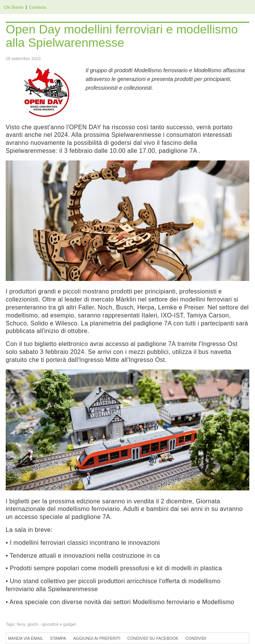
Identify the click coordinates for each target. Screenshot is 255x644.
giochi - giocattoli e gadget (52, 624)
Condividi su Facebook (153, 638)
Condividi (196, 638)
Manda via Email (25, 638)
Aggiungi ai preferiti (97, 638)
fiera (21, 624)
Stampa (58, 638)
